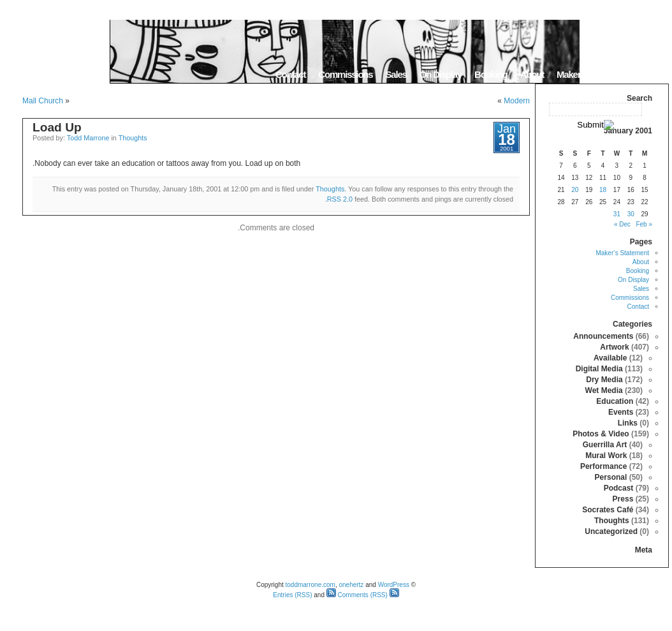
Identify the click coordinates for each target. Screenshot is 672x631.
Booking (491, 74)
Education (615, 401)
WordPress (394, 585)
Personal (611, 477)
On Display (441, 74)
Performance (603, 466)
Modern (517, 101)
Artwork (614, 347)
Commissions (345, 74)
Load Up (57, 127)
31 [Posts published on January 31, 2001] (617, 214)
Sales (396, 74)
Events (621, 412)
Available (610, 358)
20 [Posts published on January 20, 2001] (575, 190)
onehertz (351, 585)
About (532, 74)
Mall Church (43, 101)
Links (628, 423)
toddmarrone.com (310, 585)
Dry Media (604, 380)
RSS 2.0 (340, 199)
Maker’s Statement (592, 74)
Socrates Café (608, 510)
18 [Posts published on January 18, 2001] (603, 190)
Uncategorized (611, 531)
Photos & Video (601, 434)
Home (653, 74)
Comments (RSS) (357, 595)
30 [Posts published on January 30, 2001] (631, 214)
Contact (290, 74)
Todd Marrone (88, 138)
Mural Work (606, 456)
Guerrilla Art (605, 445)
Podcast (619, 488)
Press (623, 499)
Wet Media (604, 390)
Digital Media (599, 369)
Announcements (603, 336)
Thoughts (133, 138)
